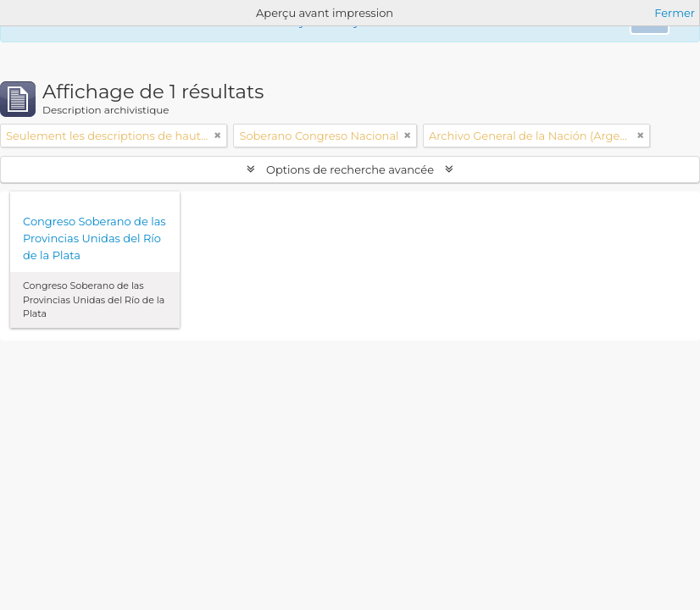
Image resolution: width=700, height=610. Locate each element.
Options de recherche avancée (350, 169)
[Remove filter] (218, 136)
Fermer (675, 13)
